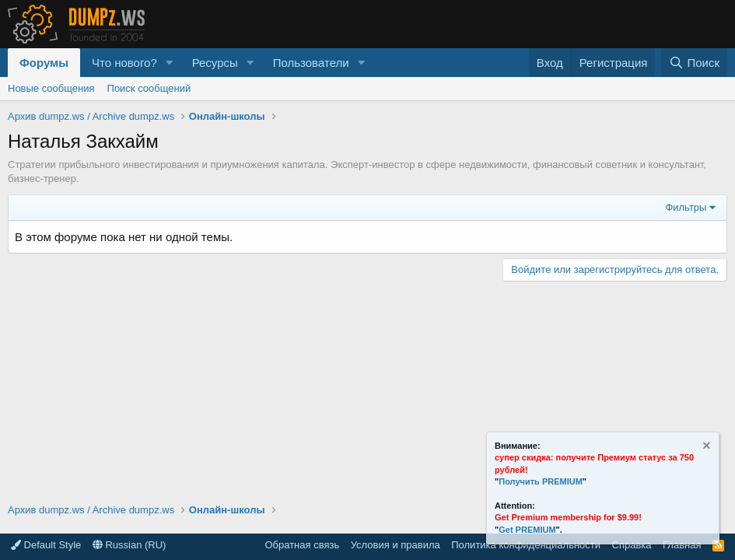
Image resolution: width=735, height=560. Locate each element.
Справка (632, 545)
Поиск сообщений (149, 88)
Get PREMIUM (527, 530)
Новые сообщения (51, 88)
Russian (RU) (129, 545)
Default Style (46, 545)
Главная (682, 545)
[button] (170, 63)
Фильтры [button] (686, 207)
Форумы (44, 63)
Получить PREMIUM (541, 481)
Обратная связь (302, 545)
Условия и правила (395, 545)
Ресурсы (215, 63)
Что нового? (124, 63)
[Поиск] (694, 63)
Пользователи (311, 63)
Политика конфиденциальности (526, 545)
